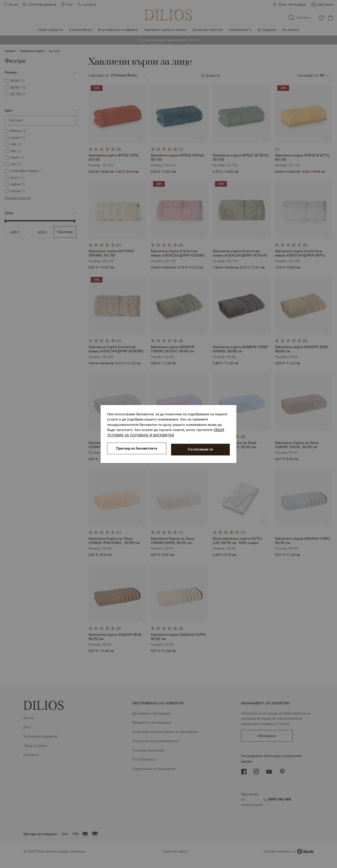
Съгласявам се (200, 449)
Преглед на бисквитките (137, 449)
